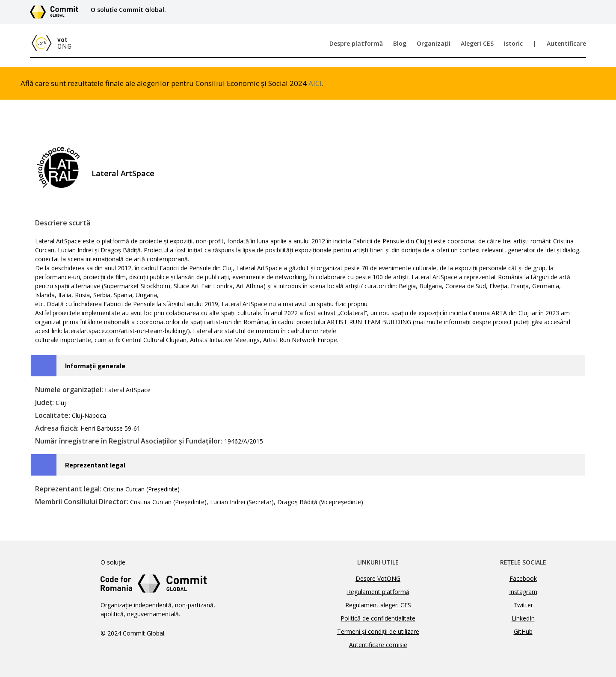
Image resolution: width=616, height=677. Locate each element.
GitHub (523, 631)
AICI (315, 83)
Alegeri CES (477, 43)
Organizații (434, 43)
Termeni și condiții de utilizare (378, 631)
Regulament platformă (378, 592)
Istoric (513, 43)
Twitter (523, 605)
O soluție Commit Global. (128, 10)
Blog (400, 43)
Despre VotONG (378, 578)
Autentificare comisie (378, 645)
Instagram (523, 592)
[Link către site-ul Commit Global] (57, 12)
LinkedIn (523, 618)
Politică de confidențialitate (378, 618)
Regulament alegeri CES (378, 605)
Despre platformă (356, 43)
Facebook (523, 578)
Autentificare (566, 43)
